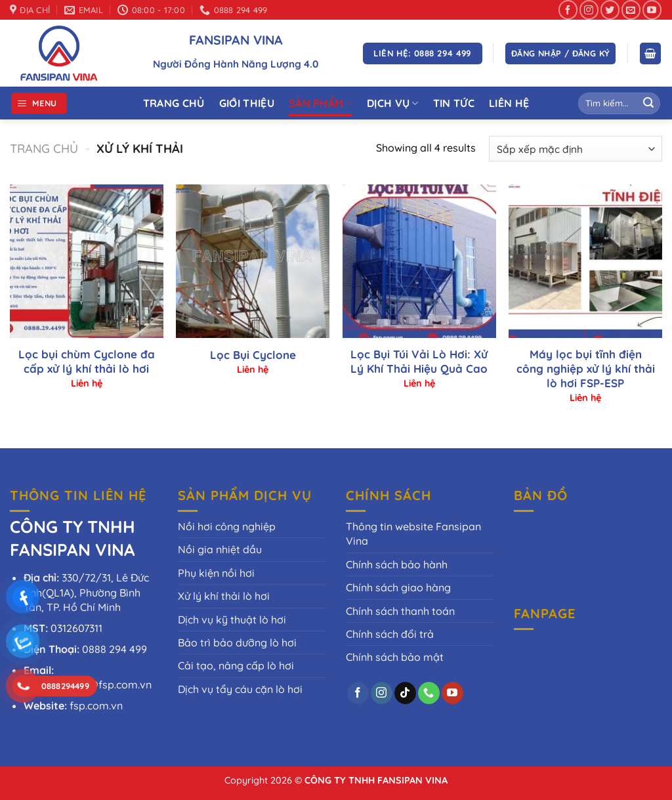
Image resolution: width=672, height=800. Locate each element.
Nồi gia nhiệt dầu (220, 549)
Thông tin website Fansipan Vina (413, 534)
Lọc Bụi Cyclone (253, 355)
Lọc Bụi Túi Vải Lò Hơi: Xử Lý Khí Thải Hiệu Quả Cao (419, 361)
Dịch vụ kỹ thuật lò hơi (232, 620)
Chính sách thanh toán (400, 611)
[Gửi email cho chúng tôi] (631, 10)
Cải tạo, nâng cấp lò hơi (236, 665)
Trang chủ (44, 149)
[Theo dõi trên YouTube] (652, 10)
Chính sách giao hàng (398, 587)
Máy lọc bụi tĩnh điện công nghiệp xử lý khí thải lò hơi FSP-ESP (586, 368)
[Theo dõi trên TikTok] (405, 693)
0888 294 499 (115, 649)
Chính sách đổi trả (390, 634)
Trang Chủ (174, 103)
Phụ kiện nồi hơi (216, 573)
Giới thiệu (247, 103)
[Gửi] (648, 104)
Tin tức (454, 103)
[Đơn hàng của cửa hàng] (576, 149)
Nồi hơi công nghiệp (227, 526)
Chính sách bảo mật (395, 657)
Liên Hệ (509, 103)
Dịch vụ (393, 103)
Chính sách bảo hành (397, 564)
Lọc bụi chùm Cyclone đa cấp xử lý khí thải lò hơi (87, 361)
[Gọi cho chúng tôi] (429, 693)
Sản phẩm (321, 103)
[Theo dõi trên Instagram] (589, 10)
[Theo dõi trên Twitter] (610, 10)
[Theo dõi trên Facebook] (568, 10)
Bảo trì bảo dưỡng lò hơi (237, 642)
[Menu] (39, 103)
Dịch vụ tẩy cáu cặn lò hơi (240, 689)
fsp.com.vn (96, 705)
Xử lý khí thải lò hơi (224, 596)
